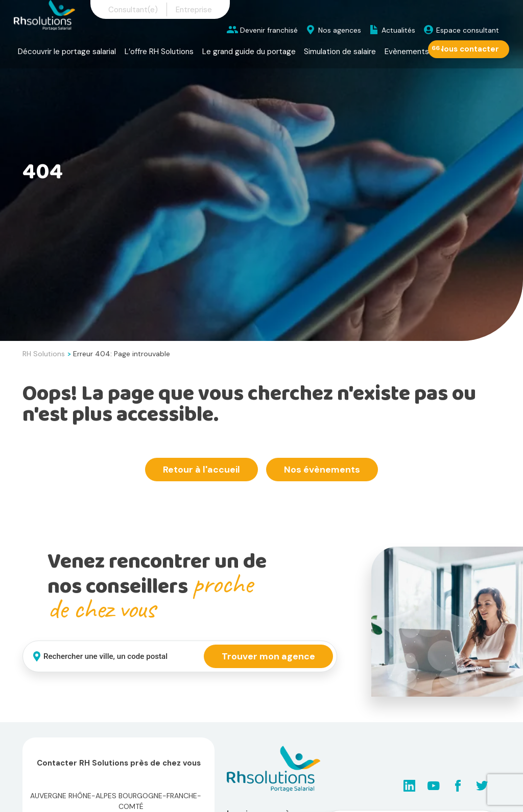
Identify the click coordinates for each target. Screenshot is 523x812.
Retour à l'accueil (201, 470)
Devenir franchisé (269, 30)
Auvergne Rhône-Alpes (73, 796)
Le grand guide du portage (249, 52)
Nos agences (340, 30)
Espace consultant (468, 30)
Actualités (398, 30)
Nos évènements (322, 470)
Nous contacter (469, 49)
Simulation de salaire (340, 52)
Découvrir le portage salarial (67, 52)
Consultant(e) (133, 10)
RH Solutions (44, 354)
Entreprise (194, 10)
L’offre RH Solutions (159, 52)
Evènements (407, 52)
